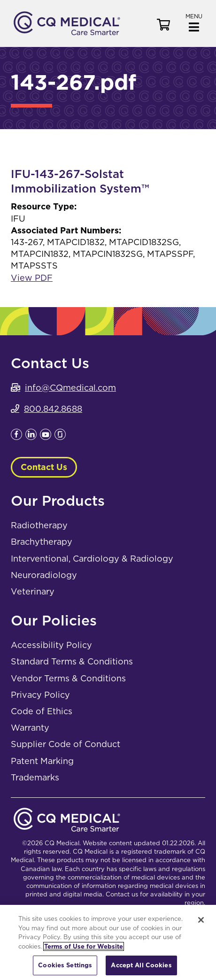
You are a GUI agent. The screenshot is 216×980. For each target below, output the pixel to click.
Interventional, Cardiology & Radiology (92, 559)
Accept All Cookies (141, 965)
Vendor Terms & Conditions (68, 678)
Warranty (30, 728)
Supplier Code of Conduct (66, 744)
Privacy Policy (40, 695)
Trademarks (35, 777)
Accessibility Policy (51, 645)
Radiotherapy (39, 525)
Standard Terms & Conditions (72, 661)
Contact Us (44, 467)
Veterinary (33, 591)
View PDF (32, 278)
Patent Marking (42, 761)
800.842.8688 (53, 409)
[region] (108, 942)
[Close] (201, 920)
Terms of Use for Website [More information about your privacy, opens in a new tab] (84, 946)
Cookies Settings (65, 965)
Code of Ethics (42, 711)
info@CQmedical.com (70, 388)
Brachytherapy (42, 542)
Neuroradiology (44, 575)
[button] (194, 22)
